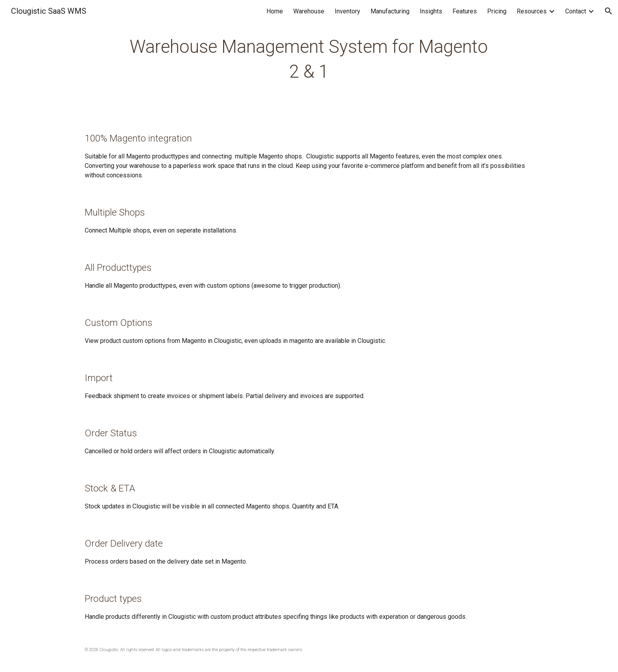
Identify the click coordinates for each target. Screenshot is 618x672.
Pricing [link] (497, 11)
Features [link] (465, 11)
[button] (609, 11)
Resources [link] (532, 11)
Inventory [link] (347, 11)
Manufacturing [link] (390, 11)
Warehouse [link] (309, 11)
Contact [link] (576, 11)
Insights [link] (431, 11)
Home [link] (275, 11)
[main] (309, 59)
